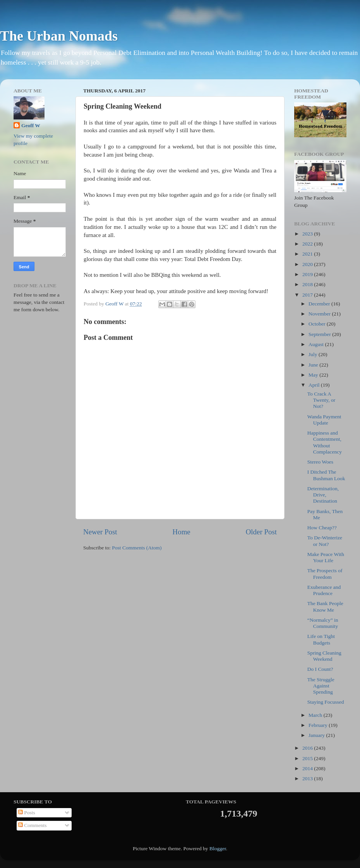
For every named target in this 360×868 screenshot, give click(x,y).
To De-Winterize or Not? (325, 541)
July (314, 354)
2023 (308, 234)
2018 (308, 284)
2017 (308, 295)
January (317, 735)
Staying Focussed (326, 702)
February (319, 725)
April (315, 385)
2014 (308, 768)
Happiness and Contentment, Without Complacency (325, 442)
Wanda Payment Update (324, 420)
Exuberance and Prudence (324, 590)
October (318, 324)
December (320, 304)
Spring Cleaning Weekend (324, 656)
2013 (308, 778)
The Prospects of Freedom (325, 574)
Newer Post (100, 532)
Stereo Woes (320, 462)
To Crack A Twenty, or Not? (321, 400)
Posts (27, 813)
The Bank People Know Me (325, 606)
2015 (308, 758)
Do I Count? (320, 669)
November (320, 314)
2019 (308, 274)
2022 (308, 244)
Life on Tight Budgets (321, 639)
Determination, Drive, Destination (323, 495)
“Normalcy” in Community (323, 623)
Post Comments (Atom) (137, 548)
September (320, 334)
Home (182, 532)
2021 (308, 254)
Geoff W (31, 125)
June (314, 365)
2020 (308, 264)
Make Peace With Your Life (326, 557)
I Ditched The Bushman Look (326, 475)
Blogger (218, 848)
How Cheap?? (322, 528)
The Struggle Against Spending (321, 686)
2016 (308, 748)
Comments (33, 825)
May (314, 375)
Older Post (261, 532)
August (317, 344)
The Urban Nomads (59, 36)
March (316, 715)
